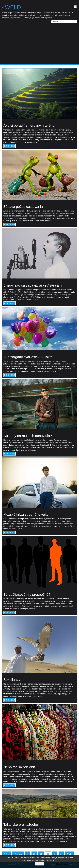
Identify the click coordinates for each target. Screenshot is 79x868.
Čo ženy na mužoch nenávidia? (28, 436)
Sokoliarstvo (13, 680)
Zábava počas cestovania (23, 207)
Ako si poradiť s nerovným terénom (30, 126)
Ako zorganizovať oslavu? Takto (28, 357)
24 (61, 854)
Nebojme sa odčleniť (19, 767)
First (7, 854)
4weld (11, 7)
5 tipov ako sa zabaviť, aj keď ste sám (33, 285)
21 (41, 854)
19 (28, 854)
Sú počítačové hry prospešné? (27, 595)
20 (34, 854)
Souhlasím (39, 864)
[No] (76, 861)
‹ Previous (18, 854)
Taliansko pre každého (21, 825)
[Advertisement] (39, 45)
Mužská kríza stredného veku (26, 515)
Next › (70, 854)
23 (55, 854)
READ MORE (10, 146)
